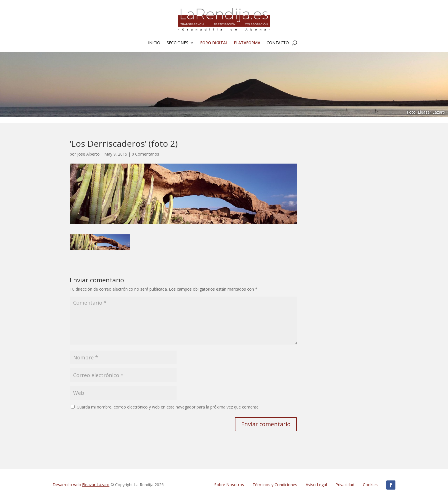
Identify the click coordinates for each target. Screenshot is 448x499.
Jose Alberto (88, 154)
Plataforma (247, 43)
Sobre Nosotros (229, 485)
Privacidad (345, 485)
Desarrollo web (81, 485)
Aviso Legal (316, 485)
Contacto (278, 43)
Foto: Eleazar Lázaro (426, 112)
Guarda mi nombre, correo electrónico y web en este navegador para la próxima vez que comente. (168, 407)
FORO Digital (214, 43)
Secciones (177, 43)
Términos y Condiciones (275, 485)
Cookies (370, 485)
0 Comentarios (145, 154)
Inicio (154, 43)
